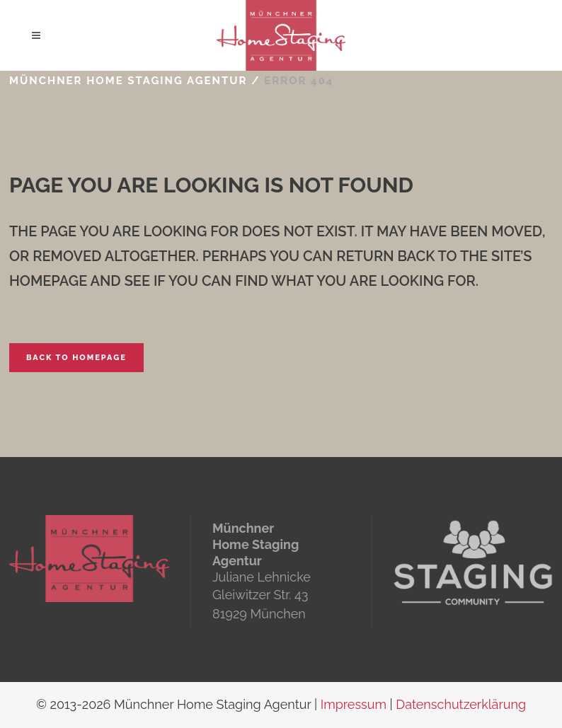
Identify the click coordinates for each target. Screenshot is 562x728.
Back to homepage (76, 358)
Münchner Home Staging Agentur (128, 81)
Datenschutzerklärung (461, 704)
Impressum (354, 704)
